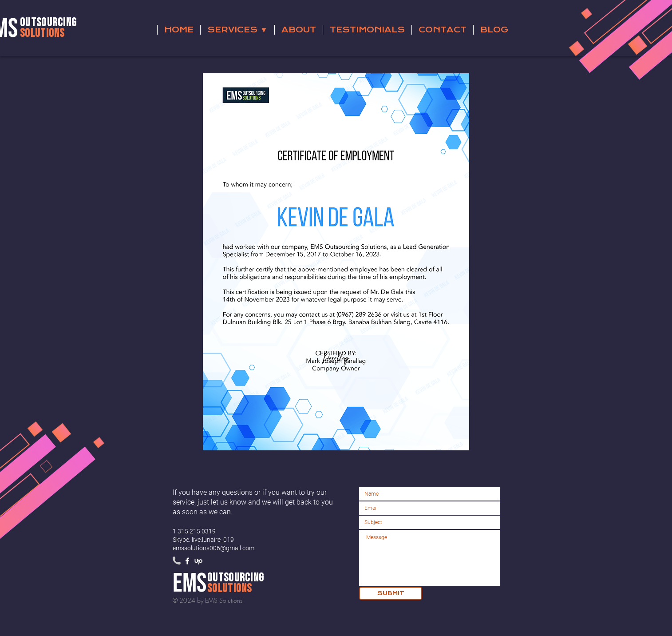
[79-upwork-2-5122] (198, 561)
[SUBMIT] (391, 593)
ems (190, 584)
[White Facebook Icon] (187, 561)
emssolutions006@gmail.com (213, 548)
